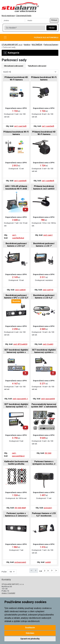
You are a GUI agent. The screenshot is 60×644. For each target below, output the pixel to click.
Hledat (52, 28)
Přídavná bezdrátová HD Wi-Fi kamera (16, 78)
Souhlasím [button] (30, 628)
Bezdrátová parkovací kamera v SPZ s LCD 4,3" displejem (16, 297)
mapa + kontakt (8, 593)
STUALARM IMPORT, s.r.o (12, 44)
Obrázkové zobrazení (14, 66)
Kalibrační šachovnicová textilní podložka (16, 463)
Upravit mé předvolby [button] (30, 639)
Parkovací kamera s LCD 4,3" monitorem (44, 515)
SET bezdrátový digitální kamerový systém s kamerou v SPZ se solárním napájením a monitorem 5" (44, 351)
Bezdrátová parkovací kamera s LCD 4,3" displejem (16, 245)
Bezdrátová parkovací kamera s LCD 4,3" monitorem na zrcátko (44, 297)
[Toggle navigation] (5, 37)
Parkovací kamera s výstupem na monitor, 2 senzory (44, 463)
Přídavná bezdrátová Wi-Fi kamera (44, 78)
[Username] (13, 20)
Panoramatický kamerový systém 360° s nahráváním (44, 405)
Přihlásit (54, 20)
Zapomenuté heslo (24, 16)
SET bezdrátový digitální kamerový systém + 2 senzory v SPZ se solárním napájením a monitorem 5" (16, 406)
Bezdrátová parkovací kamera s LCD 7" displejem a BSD (44, 245)
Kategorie (11, 53)
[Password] (37, 20)
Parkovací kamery (51, 44)
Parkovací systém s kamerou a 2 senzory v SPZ (16, 515)
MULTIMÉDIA (37, 44)
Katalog (27, 44)
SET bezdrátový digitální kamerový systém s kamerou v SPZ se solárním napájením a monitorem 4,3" (16, 351)
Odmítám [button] (30, 633)
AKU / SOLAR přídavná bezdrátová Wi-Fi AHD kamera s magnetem (16, 188)
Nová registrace (8, 16)
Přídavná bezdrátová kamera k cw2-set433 (44, 187)
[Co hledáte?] (25, 28)
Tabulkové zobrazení (37, 66)
